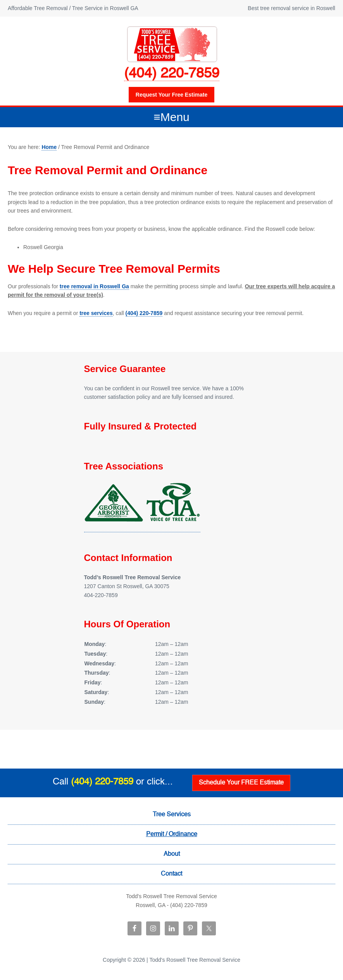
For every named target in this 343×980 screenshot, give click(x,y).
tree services (96, 313)
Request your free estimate (171, 95)
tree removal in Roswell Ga (94, 286)
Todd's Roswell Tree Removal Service (171, 44)
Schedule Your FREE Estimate (241, 783)
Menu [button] (175, 117)
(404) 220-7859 (172, 74)
